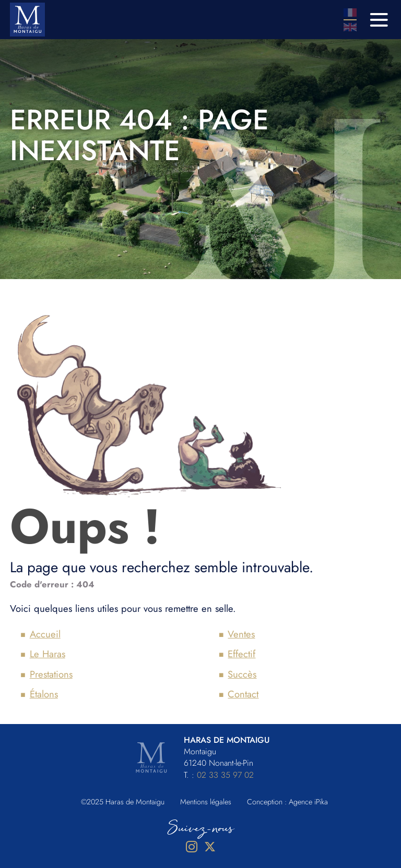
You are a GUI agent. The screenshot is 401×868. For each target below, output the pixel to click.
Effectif (241, 654)
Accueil (45, 634)
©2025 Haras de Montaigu (123, 802)
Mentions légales (206, 802)
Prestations (51, 674)
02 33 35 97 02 (225, 775)
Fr (350, 13)
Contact (243, 694)
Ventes (241, 634)
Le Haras (48, 654)
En (350, 27)
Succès (242, 674)
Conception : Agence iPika (287, 802)
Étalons (44, 694)
